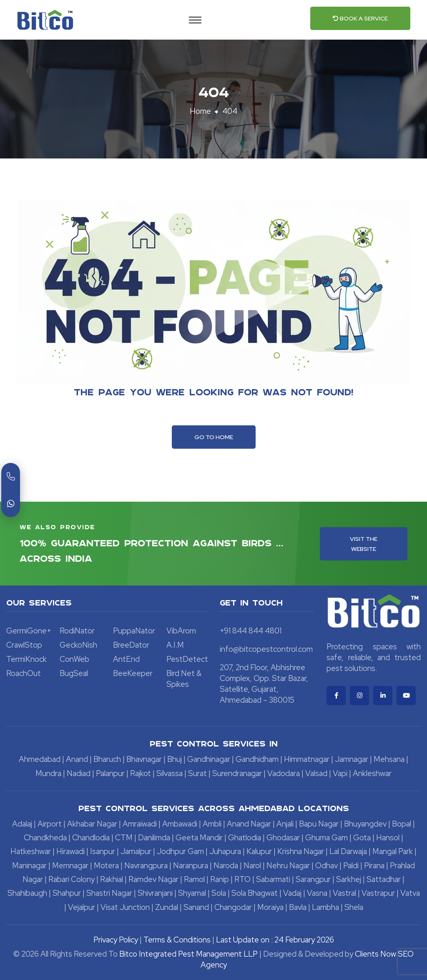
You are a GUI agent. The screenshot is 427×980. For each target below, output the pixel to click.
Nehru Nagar (288, 866)
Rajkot (141, 773)
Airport (50, 824)
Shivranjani (155, 893)
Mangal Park (393, 851)
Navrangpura (146, 866)
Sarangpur (313, 879)
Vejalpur (82, 907)
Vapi (340, 773)
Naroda (226, 866)
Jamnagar (352, 759)
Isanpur (103, 851)
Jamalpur (136, 851)
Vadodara (284, 773)
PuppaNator (134, 631)
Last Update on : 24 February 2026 (275, 940)
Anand (77, 759)
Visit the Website (364, 544)
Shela (354, 907)
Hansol (388, 838)
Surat (197, 773)
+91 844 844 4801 (251, 631)
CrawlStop (24, 645)
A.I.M (175, 645)
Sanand (196, 907)
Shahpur (67, 893)
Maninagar (29, 866)
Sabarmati (273, 879)
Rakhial (112, 879)
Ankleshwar (372, 773)
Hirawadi (70, 851)
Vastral (344, 893)
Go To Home (214, 437)
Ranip (220, 879)
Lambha (325, 907)
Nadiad (79, 773)
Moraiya (270, 907)
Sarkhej (349, 879)
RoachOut (24, 673)
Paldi (351, 866)
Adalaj (22, 824)
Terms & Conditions (177, 940)
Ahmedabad (40, 759)
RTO (242, 879)
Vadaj (292, 893)
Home (200, 111)
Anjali (285, 824)
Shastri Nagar (109, 893)
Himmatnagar (307, 759)
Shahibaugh (27, 893)
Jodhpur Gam (180, 851)
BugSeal (74, 673)
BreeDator (131, 645)
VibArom (181, 631)
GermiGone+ (29, 631)
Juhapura (225, 851)
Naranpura (191, 866)
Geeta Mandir (199, 838)
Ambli (212, 824)
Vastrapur (378, 893)
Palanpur (110, 773)
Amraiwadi (140, 824)
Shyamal (192, 893)
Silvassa (170, 773)
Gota (362, 838)
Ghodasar (283, 838)
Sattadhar (384, 879)
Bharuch (107, 759)
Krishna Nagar (301, 851)
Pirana (374, 866)
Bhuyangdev (365, 824)
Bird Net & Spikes (184, 679)
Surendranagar (237, 773)
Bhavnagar (144, 759)
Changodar (233, 907)
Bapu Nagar (319, 824)
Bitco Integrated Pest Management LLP (189, 954)
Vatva (410, 893)
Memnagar (70, 866)
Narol (252, 866)
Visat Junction (125, 907)
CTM (124, 838)
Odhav (327, 866)
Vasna (317, 893)
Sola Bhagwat (255, 893)
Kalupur (259, 851)
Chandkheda (45, 838)
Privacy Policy (116, 940)
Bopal (402, 824)
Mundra (48, 773)
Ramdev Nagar (153, 879)
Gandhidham (257, 759)
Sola (219, 893)
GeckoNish (78, 645)
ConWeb (74, 659)
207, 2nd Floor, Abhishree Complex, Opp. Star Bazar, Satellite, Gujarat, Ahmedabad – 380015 (264, 684)
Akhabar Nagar (92, 824)
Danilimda (154, 838)
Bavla (298, 907)
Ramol (194, 879)
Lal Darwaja (348, 851)
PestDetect (187, 659)
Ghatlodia (245, 838)
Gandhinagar (209, 759)
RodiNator (77, 631)
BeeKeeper (133, 673)
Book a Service (360, 18)
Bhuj (175, 759)
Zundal (167, 907)
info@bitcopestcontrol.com (266, 649)
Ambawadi (180, 824)
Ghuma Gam (327, 838)
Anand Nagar (249, 824)
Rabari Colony (72, 879)
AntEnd (126, 659)
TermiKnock (26, 659)
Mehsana (389, 759)
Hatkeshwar (31, 851)
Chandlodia (91, 838)
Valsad (316, 773)
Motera (106, 866)
